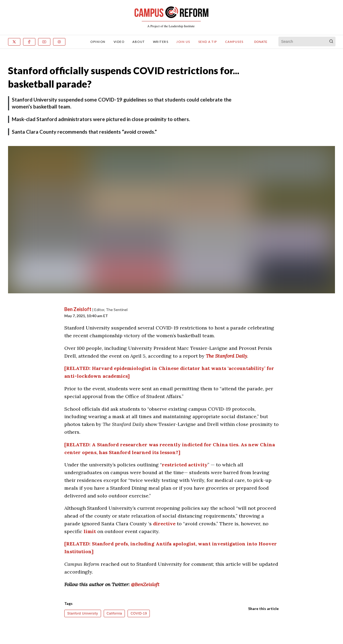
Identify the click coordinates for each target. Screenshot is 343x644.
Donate (261, 42)
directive (164, 524)
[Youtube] (44, 42)
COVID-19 (139, 613)
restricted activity (185, 465)
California (114, 613)
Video (119, 42)
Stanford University (83, 613)
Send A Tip (208, 42)
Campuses (234, 42)
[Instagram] (59, 42)
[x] (14, 42)
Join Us (183, 42)
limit (90, 531)
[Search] (331, 42)
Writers (161, 42)
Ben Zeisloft (78, 309)
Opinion (98, 42)
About (139, 42)
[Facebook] (29, 42)
